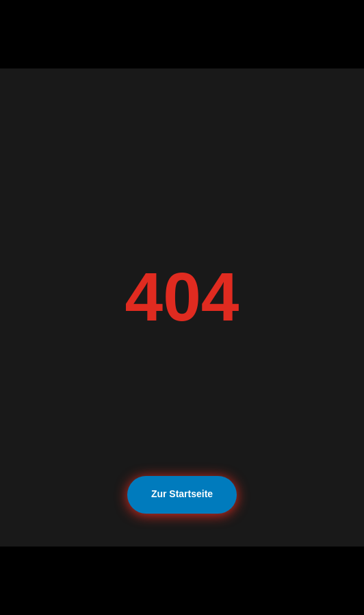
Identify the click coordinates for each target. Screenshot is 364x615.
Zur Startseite (182, 494)
